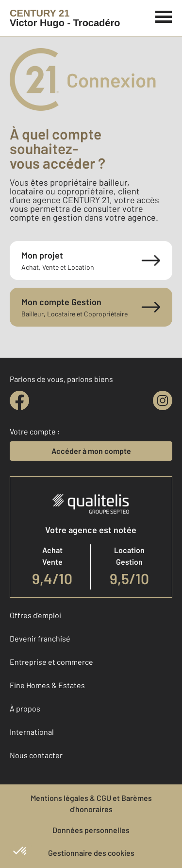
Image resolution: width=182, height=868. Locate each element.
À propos (25, 708)
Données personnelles (91, 830)
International (32, 732)
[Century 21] (65, 18)
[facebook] (19, 400)
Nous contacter (36, 755)
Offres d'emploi (35, 615)
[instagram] (163, 400)
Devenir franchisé (40, 638)
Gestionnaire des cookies (91, 853)
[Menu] (164, 16)
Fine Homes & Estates (47, 685)
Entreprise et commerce (51, 662)
